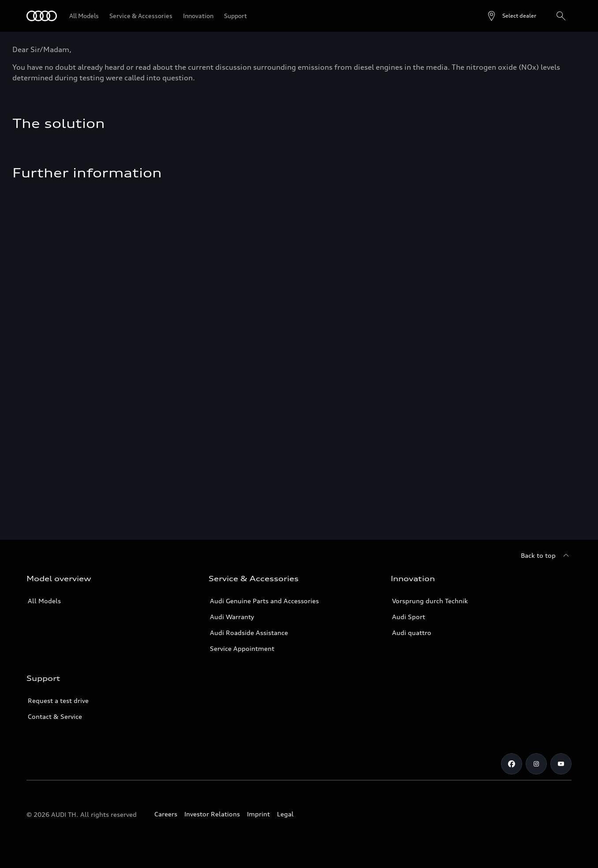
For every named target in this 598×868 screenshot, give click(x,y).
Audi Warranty (232, 617)
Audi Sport (409, 617)
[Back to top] (546, 556)
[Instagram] (536, 764)
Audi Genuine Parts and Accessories (264, 601)
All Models (44, 601)
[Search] (561, 16)
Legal (285, 814)
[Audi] (42, 16)
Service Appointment (242, 648)
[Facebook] (512, 764)
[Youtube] (561, 764)
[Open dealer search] (511, 16)
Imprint (258, 814)
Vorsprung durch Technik (430, 601)
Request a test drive (58, 701)
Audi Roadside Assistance (249, 633)
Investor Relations (212, 814)
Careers (166, 814)
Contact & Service (55, 716)
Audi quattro (412, 633)
